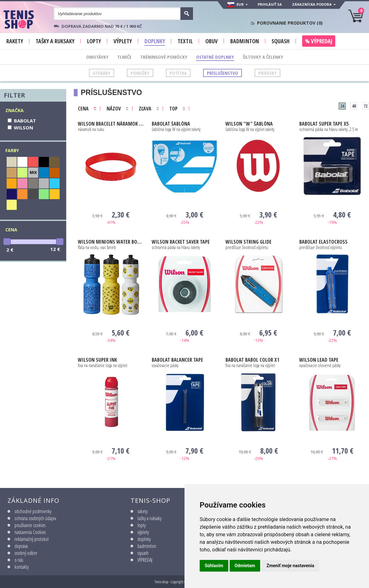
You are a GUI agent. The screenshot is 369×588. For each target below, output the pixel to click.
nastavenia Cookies (30, 532)
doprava (21, 546)
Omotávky (97, 57)
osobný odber (26, 553)
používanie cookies (30, 525)
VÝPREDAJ (145, 560)
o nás (19, 560)
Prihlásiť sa (270, 4)
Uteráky (102, 73)
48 (354, 106)
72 (366, 106)
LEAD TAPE (319, 360)
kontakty (22, 567)
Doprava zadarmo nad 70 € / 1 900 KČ (102, 26)
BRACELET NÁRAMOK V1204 (111, 124)
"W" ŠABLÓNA (249, 124)
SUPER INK (97, 360)
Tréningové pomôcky (164, 57)
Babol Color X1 (252, 360)
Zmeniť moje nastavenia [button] (290, 566)
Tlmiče (124, 57)
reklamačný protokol (32, 539)
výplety (143, 532)
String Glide (249, 242)
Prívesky (267, 73)
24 (342, 106)
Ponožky (140, 73)
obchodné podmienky (33, 511)
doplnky (144, 539)
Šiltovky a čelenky (263, 57)
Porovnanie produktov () (290, 23)
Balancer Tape (177, 360)
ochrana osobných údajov (35, 518)
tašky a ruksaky (149, 518)
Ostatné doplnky (215, 57)
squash (143, 553)
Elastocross (323, 242)
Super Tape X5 (324, 124)
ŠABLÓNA (171, 124)
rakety (143, 511)
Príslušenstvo (223, 73)
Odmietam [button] (245, 566)
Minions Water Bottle (111, 242)
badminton (147, 546)
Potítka (178, 73)
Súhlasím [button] (214, 566)
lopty (142, 525)
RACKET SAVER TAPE (181, 242)
